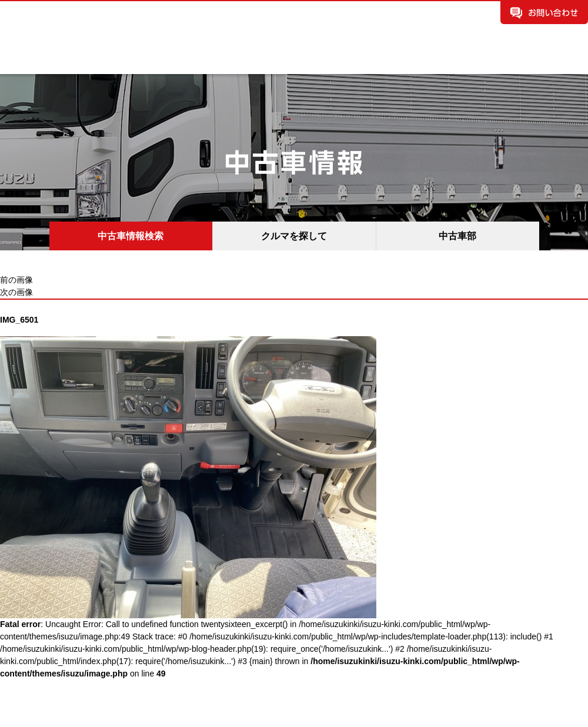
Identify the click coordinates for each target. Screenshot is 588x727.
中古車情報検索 (131, 236)
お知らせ (286, 63)
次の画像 (16, 292)
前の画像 (16, 280)
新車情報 (95, 63)
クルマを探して (294, 236)
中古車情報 (159, 63)
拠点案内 (222, 63)
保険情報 (413, 63)
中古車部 (457, 236)
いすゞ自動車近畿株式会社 (112, 21)
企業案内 (32, 63)
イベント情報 (349, 63)
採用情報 (476, 63)
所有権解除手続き (548, 63)
